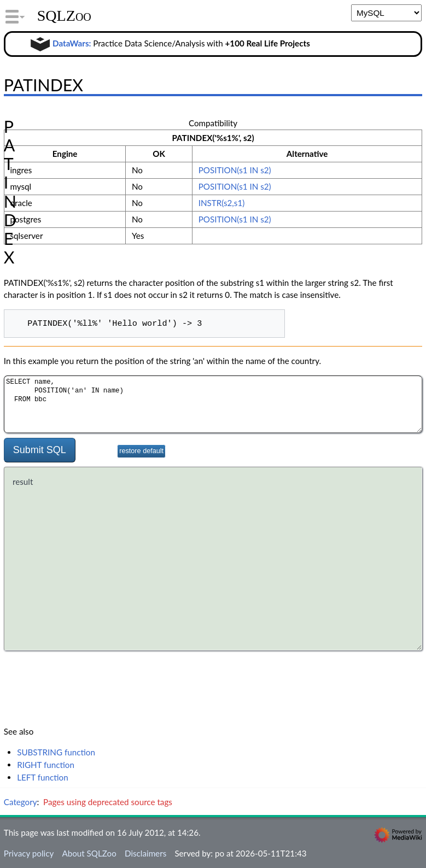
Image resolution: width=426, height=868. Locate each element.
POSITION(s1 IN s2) (235, 170)
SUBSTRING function (56, 752)
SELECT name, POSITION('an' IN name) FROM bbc (213, 404)
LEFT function (43, 777)
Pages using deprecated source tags (108, 802)
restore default (141, 451)
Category (21, 802)
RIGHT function (46, 765)
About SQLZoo (89, 853)
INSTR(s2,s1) (222, 203)
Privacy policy (29, 853)
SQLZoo (64, 16)
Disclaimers (145, 853)
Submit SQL (40, 450)
